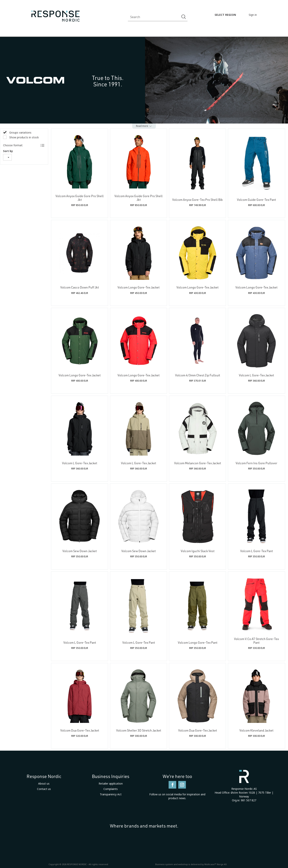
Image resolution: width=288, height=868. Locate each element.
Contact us (44, 789)
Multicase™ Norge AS (216, 864)
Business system (164, 864)
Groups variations (20, 133)
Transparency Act (111, 794)
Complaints (111, 789)
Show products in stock (24, 137)
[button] (144, 126)
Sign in (253, 15)
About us (44, 784)
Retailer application (111, 784)
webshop (183, 864)
